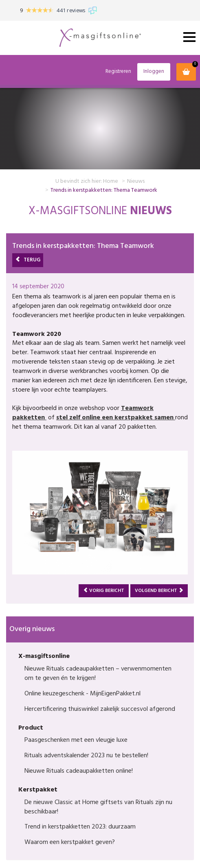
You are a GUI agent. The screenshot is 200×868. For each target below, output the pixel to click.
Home (111, 181)
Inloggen (154, 71)
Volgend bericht (159, 591)
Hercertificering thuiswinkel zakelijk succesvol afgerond (100, 709)
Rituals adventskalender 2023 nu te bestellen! (86, 756)
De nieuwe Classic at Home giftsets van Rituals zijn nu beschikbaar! (98, 807)
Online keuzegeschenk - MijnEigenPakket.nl (82, 694)
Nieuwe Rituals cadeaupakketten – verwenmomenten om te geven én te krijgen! (98, 674)
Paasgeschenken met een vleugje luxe (76, 740)
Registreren (118, 72)
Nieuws (136, 181)
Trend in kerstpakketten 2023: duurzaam (80, 827)
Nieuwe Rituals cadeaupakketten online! (79, 771)
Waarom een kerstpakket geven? (70, 842)
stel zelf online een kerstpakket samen (116, 418)
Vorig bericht (104, 591)
